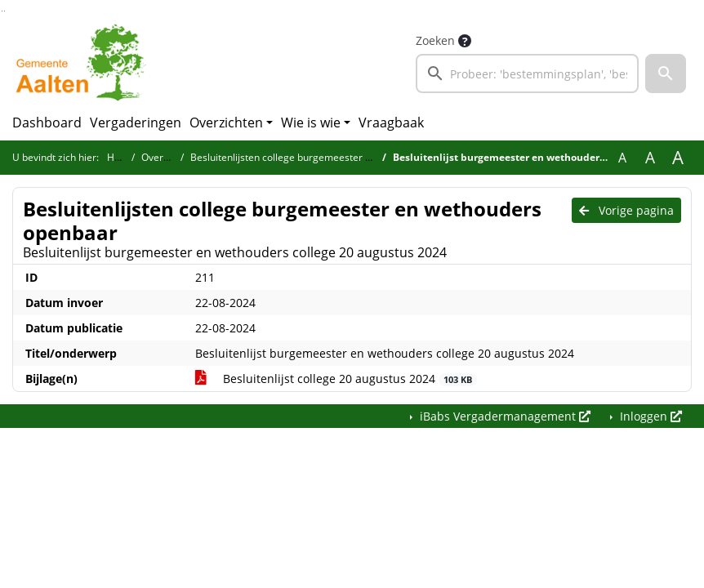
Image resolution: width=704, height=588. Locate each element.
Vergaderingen (136, 122)
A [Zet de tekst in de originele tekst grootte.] (622, 158)
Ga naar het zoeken (2, 11)
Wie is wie (311, 122)
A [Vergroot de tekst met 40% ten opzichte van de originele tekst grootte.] (678, 158)
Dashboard (47, 122)
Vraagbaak (391, 122)
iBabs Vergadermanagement (503, 416)
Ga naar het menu (4, 11)
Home (121, 157)
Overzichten (226, 122)
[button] (666, 73)
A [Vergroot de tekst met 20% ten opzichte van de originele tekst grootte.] (650, 158)
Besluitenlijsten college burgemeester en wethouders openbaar (335, 157)
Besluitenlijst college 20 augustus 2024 (336, 379)
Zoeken (435, 40)
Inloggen (649, 416)
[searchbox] (527, 73)
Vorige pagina (626, 210)
